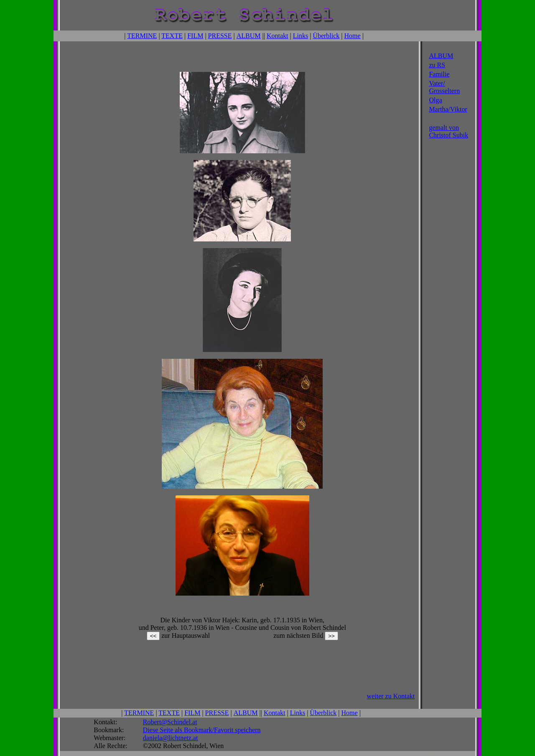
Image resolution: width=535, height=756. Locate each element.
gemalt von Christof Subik (448, 131)
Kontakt (278, 35)
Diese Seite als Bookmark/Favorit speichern (202, 716)
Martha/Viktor (448, 108)
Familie (439, 73)
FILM (195, 35)
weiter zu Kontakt (391, 683)
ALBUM (249, 35)
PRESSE (220, 35)
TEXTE (172, 35)
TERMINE (142, 35)
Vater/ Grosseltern (444, 86)
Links (301, 35)
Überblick (326, 35)
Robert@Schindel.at (170, 708)
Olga (435, 99)
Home (353, 35)
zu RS (437, 64)
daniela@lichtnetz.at (171, 724)
